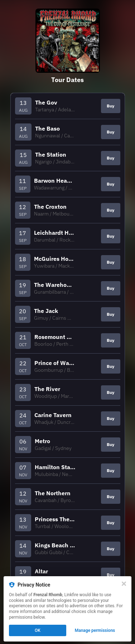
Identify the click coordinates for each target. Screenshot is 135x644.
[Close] (124, 584)
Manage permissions (95, 630)
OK (38, 630)
